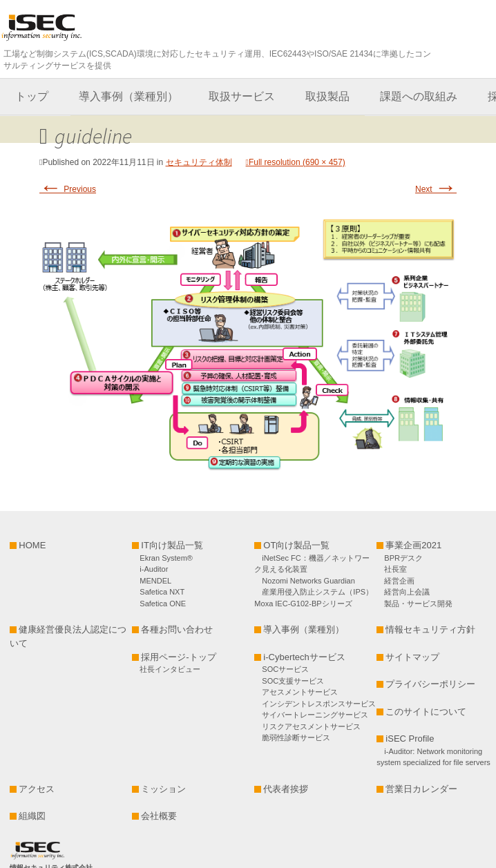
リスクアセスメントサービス (311, 726)
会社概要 (159, 816)
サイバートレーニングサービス (315, 715)
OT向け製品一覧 (296, 545)
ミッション (163, 789)
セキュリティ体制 (199, 162)
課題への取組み (419, 96)
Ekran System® (166, 558)
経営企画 (399, 581)
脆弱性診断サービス (296, 737)
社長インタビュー (170, 669)
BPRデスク (403, 558)
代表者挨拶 (286, 789)
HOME (32, 545)
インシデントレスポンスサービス (319, 704)
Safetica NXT (162, 592)
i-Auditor (154, 569)
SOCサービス (289, 669)
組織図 (32, 816)
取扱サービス (242, 96)
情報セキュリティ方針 (430, 629)
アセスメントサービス (300, 692)
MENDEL (155, 581)
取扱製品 (327, 96)
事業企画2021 (413, 545)
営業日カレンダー (421, 789)
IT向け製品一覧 (172, 545)
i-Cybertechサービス (304, 657)
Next (436, 189)
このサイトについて (426, 712)
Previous (68, 189)
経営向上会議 (407, 592)
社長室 (395, 569)
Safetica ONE (163, 604)
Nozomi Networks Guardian (308, 581)
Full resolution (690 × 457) (297, 162)
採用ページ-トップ (178, 657)
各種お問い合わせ (177, 629)
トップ (32, 96)
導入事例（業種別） (128, 96)
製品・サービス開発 (418, 604)
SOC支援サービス (293, 681)
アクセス (37, 789)
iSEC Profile (410, 739)
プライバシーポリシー (430, 684)
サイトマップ (412, 657)
